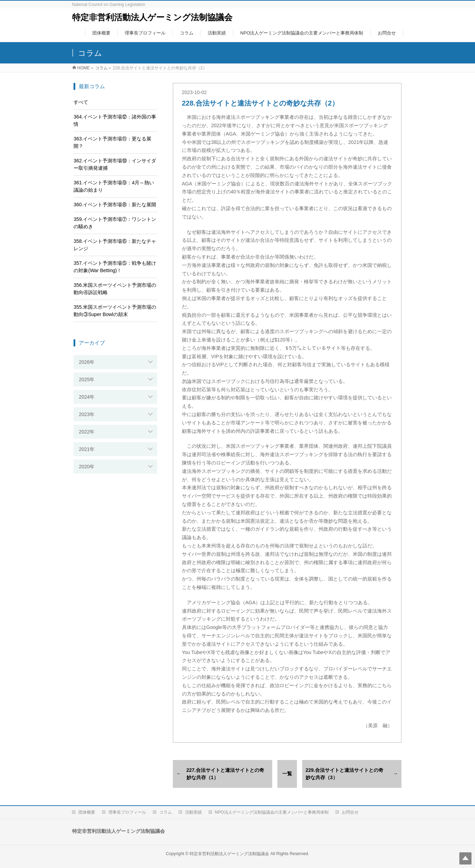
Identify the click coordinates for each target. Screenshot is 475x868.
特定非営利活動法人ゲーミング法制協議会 (152, 17)
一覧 (287, 774)
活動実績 (193, 812)
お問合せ (350, 812)
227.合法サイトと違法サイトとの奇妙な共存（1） (225, 774)
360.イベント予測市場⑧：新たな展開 (115, 205)
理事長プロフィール (127, 812)
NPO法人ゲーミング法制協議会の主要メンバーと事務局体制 (272, 812)
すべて (81, 102)
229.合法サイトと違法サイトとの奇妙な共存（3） (344, 774)
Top (465, 858)
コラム (166, 812)
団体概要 (87, 812)
